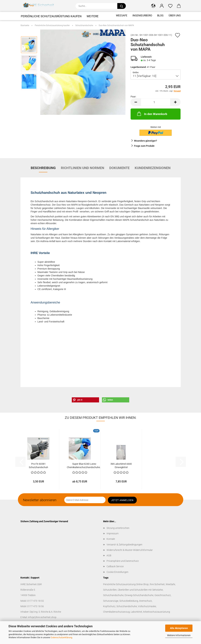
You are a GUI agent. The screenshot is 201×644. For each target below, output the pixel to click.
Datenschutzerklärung (61, 637)
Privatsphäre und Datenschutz (123, 561)
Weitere (93, 16)
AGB (109, 555)
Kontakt (111, 539)
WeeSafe (122, 16)
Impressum (113, 533)
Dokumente (119, 168)
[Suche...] (122, 6)
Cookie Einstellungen (117, 572)
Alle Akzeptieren (179, 628)
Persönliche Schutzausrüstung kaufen (51, 16)
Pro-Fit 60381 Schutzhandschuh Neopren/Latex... (38, 466)
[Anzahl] (156, 102)
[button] (153, 6)
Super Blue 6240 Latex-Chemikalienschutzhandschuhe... (84, 466)
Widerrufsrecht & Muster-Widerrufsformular (130, 550)
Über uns (175, 16)
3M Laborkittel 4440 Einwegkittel (121, 466)
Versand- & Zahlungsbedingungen (124, 545)
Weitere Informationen (179, 635)
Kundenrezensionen (153, 168)
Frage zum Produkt (144, 146)
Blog (160, 16)
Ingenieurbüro (142, 16)
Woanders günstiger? (146, 141)
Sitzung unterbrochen (118, 528)
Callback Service (115, 566)
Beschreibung (43, 168)
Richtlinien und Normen (83, 168)
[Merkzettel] (170, 6)
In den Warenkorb (152, 114)
